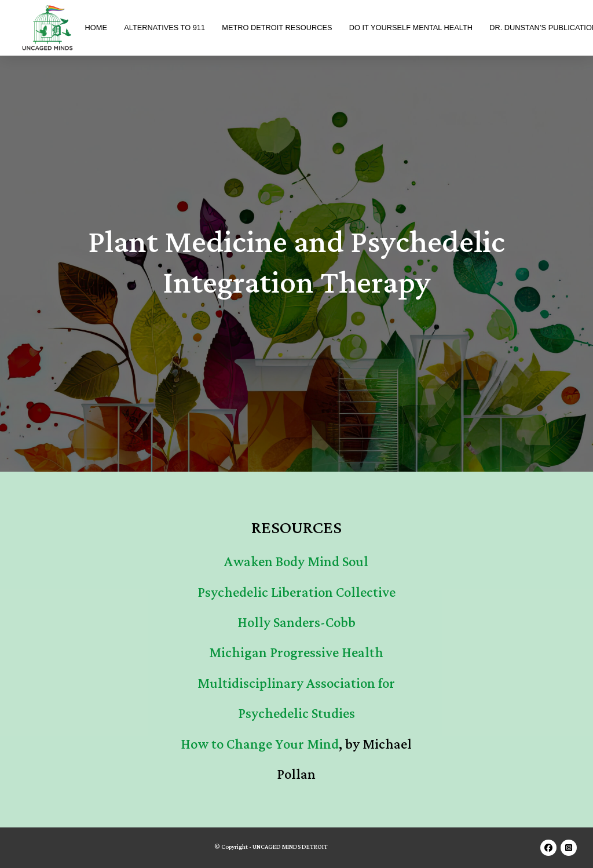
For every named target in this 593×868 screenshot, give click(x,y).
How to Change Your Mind (260, 745)
